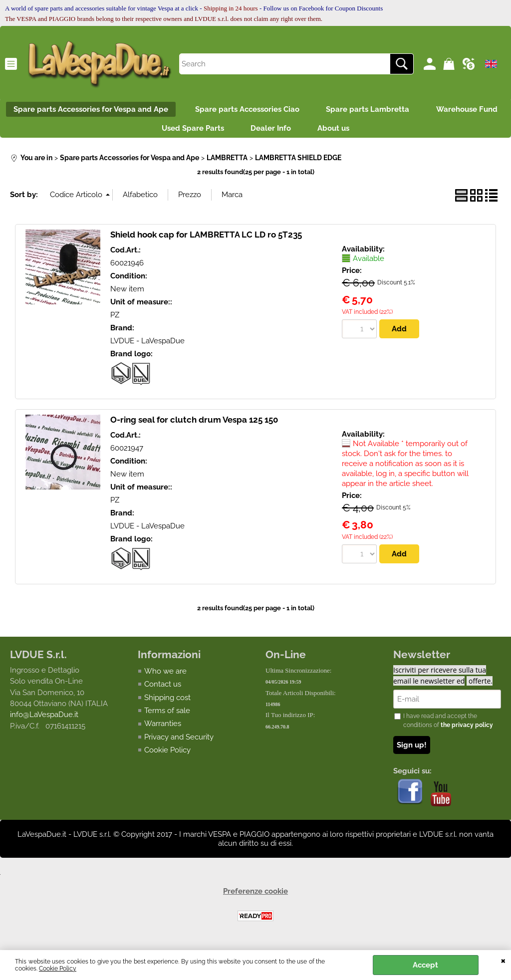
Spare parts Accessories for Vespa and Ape (132, 110)
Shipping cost (167, 702)
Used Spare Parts (235, 132)
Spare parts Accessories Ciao (291, 110)
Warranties (163, 729)
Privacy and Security (179, 741)
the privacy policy (467, 730)
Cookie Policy (58, 969)
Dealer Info (317, 132)
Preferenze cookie (255, 896)
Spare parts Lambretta (415, 110)
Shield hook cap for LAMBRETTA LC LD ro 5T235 (206, 239)
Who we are (165, 676)
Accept (425, 965)
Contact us (163, 689)
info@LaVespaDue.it (44, 720)
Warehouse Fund (143, 132)
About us (383, 132)
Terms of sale (167, 715)
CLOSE (503, 960)
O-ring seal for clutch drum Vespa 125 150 (194, 424)
